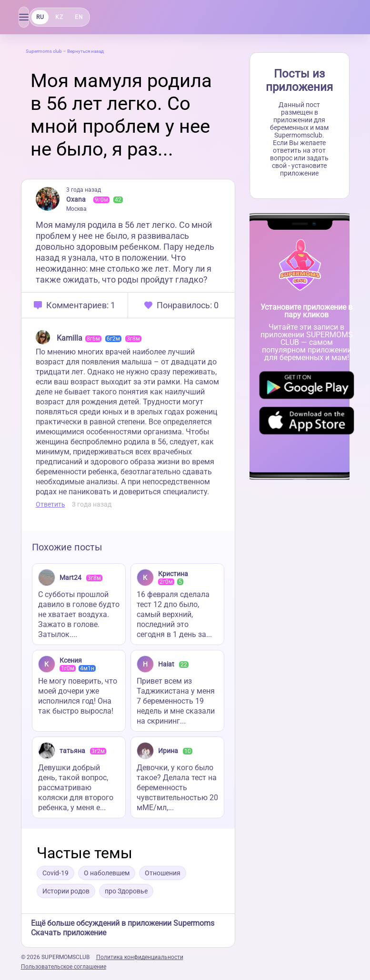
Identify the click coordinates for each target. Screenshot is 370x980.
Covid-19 (55, 873)
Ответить (50, 504)
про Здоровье (126, 891)
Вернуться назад (85, 51)
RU (40, 17)
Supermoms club (44, 51)
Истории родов (66, 891)
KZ (59, 17)
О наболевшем (107, 873)
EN (78, 17)
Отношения (163, 873)
